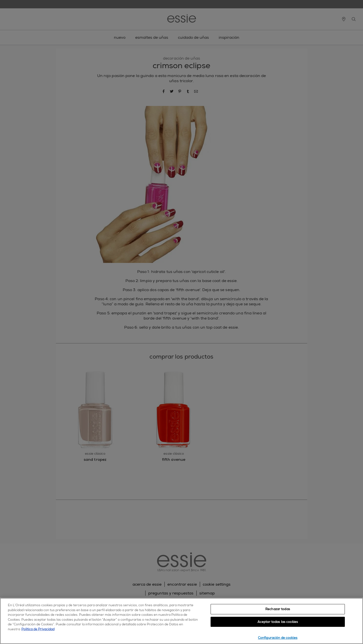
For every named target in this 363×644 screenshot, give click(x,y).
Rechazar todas (278, 609)
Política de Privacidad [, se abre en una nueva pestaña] (38, 629)
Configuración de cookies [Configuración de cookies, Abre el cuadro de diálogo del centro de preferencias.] (278, 638)
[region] (181, 621)
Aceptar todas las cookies (278, 622)
